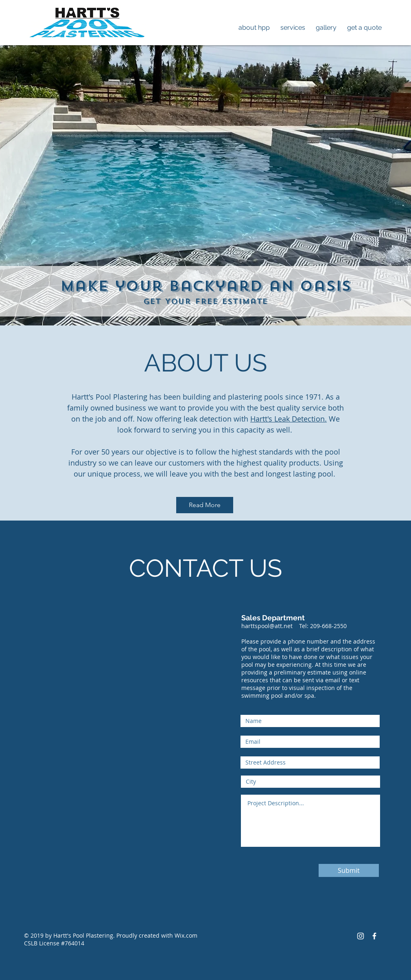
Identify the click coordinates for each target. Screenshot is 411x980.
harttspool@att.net (267, 626)
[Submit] (349, 870)
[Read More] (205, 505)
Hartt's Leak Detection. (289, 419)
